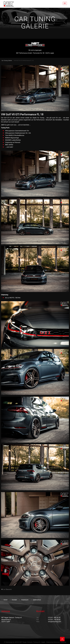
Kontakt (13, 600)
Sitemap (63, 642)
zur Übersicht (7, 589)
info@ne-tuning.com (55, 622)
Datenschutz (36, 600)
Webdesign (9, 642)
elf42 (16, 642)
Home (4, 600)
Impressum (24, 600)
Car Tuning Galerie (7, 61)
